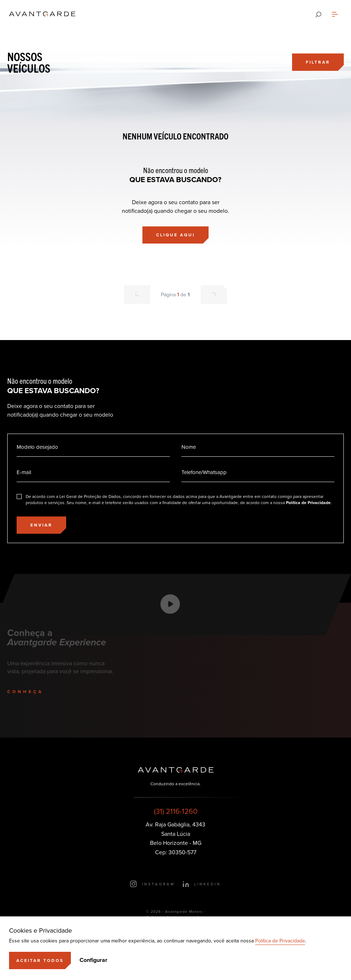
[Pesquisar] (318, 14)
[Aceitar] (40, 960)
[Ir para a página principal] (42, 14)
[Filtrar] (318, 62)
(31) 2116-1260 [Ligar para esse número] (176, 811)
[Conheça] (33, 692)
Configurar (93, 960)
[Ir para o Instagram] (153, 884)
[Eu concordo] (175, 500)
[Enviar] (41, 525)
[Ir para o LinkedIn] (202, 884)
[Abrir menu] (335, 14)
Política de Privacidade (280, 941)
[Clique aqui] (175, 235)
